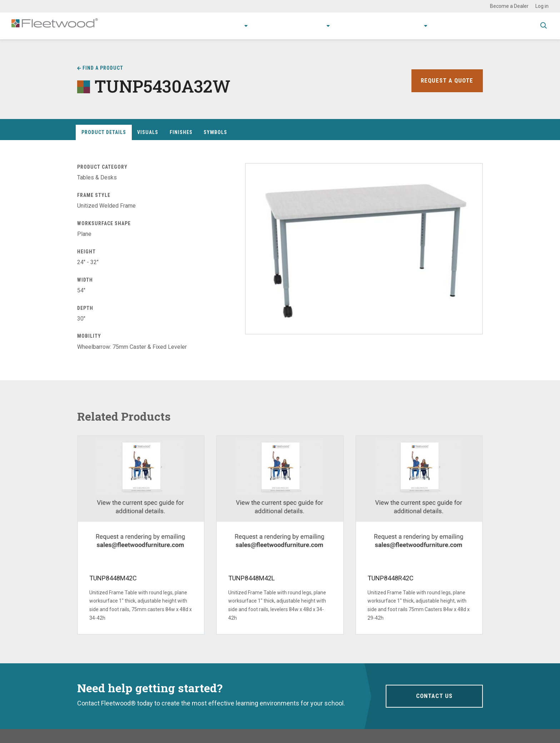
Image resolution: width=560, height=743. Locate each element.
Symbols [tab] (215, 132)
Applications (259, 26)
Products (213, 26)
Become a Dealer (509, 6)
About (408, 26)
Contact (443, 26)
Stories (380, 26)
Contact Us (434, 696)
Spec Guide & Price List (497, 26)
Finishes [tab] (181, 132)
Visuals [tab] (148, 132)
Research (300, 26)
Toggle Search (544, 26)
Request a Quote (446, 81)
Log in (542, 6)
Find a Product (103, 68)
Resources (344, 26)
